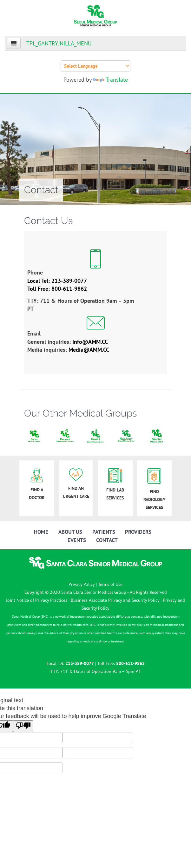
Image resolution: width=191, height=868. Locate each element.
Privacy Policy (82, 584)
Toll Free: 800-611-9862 (57, 289)
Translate (110, 80)
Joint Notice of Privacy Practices (37, 600)
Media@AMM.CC (89, 350)
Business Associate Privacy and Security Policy (115, 600)
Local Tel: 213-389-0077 (57, 281)
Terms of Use (110, 584)
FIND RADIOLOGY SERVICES (154, 489)
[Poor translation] (23, 726)
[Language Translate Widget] (96, 66)
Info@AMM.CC (90, 342)
